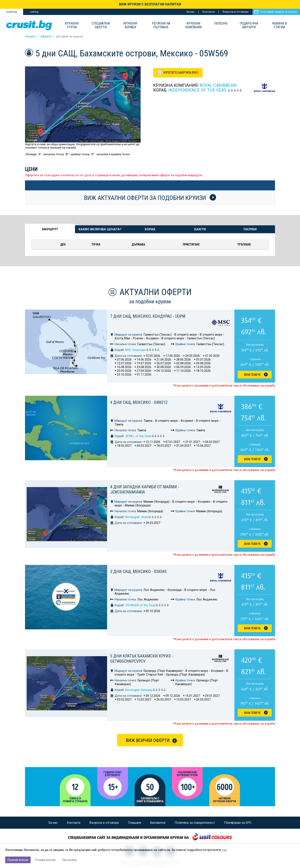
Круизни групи (72, 25)
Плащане (135, 823)
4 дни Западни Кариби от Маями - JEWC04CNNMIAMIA (145, 489)
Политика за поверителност (195, 823)
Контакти (209, 12)
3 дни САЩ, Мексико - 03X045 (138, 572)
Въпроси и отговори (236, 12)
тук (224, 850)
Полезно (221, 24)
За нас (190, 12)
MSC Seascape (142, 350)
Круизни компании (193, 25)
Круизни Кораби (130, 25)
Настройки (69, 860)
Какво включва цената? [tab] (100, 229)
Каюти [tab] (200, 229)
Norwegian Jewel (144, 517)
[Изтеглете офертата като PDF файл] (179, 73)
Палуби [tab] (250, 229)
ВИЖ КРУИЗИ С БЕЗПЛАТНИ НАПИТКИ (150, 4)
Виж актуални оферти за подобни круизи (150, 198)
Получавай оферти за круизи (278, 12)
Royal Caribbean (218, 86)
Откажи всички (45, 860)
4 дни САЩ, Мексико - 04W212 (139, 402)
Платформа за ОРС (238, 823)
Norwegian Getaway (146, 690)
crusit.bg (12, 12)
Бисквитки (158, 823)
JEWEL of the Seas (145, 436)
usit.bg (34, 12)
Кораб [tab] (150, 229)
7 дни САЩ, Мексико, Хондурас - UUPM (148, 316)
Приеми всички (18, 860)
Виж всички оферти (148, 740)
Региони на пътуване (161, 25)
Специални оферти (101, 25)
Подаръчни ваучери (249, 25)
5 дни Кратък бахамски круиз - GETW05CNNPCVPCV (142, 659)
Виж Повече (252, 375)
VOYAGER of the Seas (147, 605)
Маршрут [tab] (50, 229)
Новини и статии (279, 25)
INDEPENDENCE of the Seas (197, 90)
